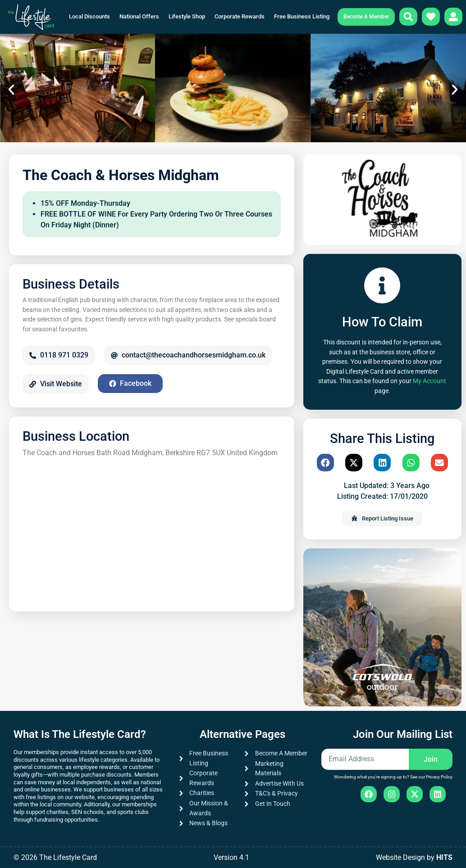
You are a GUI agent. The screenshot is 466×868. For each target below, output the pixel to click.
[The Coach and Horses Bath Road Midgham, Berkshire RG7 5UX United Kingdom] (152, 530)
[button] (11, 90)
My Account (429, 381)
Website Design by (414, 857)
